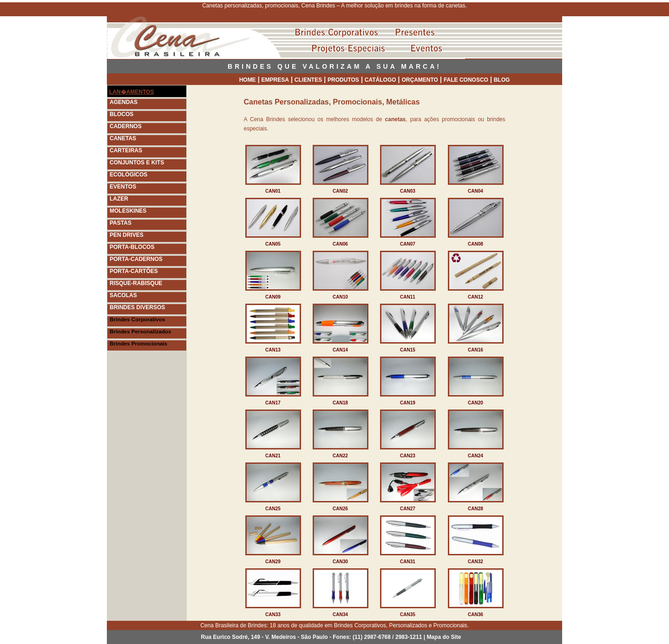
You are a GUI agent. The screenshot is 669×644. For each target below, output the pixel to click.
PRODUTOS (343, 80)
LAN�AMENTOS (131, 92)
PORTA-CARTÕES (134, 271)
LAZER (119, 199)
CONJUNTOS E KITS (137, 163)
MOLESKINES (128, 211)
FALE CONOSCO (466, 80)
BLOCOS (121, 114)
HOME (248, 80)
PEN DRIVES (127, 235)
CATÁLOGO (380, 80)
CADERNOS (126, 126)
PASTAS (121, 223)
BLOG (502, 80)
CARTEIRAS (126, 150)
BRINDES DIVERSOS (137, 307)
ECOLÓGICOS (128, 175)
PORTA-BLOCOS (132, 247)
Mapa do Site (444, 637)
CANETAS (123, 138)
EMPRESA (275, 80)
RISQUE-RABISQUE (136, 283)
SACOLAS (123, 295)
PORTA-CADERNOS (136, 259)
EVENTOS (123, 187)
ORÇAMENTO (420, 80)
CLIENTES (308, 80)
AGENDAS (124, 102)
